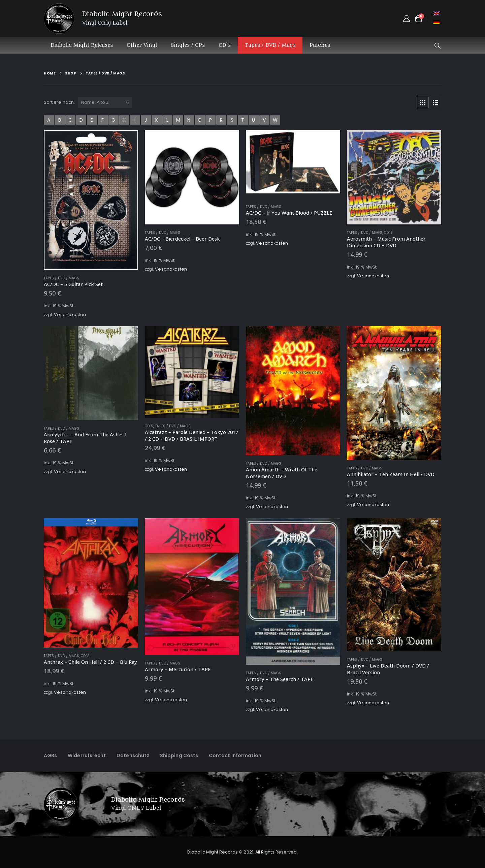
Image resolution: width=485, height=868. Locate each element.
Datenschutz (133, 755)
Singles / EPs (188, 45)
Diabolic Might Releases (82, 45)
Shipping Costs (179, 755)
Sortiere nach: (59, 102)
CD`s (225, 45)
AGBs (50, 755)
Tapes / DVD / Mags (270, 45)
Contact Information (235, 755)
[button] (438, 46)
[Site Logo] (59, 19)
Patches (320, 45)
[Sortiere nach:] (105, 102)
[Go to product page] (91, 200)
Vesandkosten (70, 315)
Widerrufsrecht (87, 755)
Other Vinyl (142, 45)
